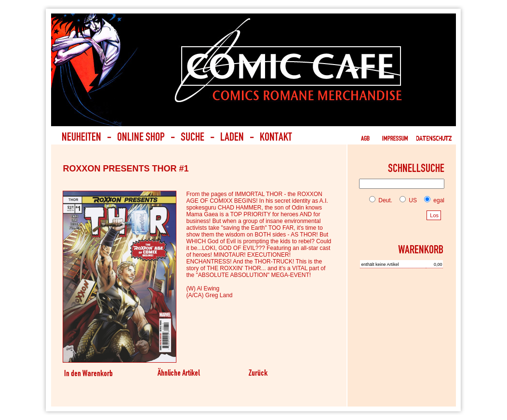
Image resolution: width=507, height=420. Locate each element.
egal (432, 200)
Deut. (381, 200)
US (406, 200)
